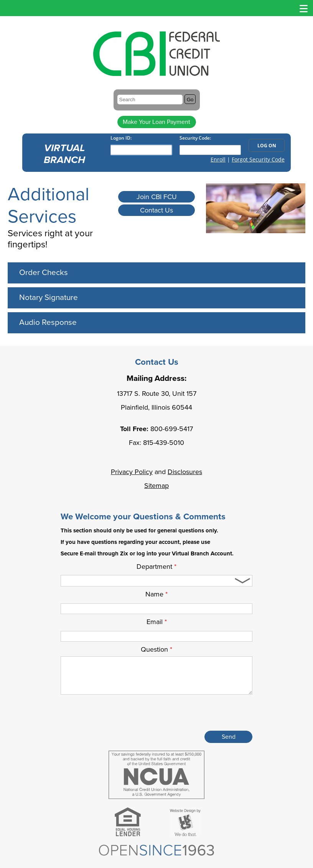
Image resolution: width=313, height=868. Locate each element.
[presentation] (194, 714)
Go (190, 100)
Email (157, 622)
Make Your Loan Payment (156, 122)
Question (156, 649)
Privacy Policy (132, 472)
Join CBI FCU (157, 197)
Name (156, 594)
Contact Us (156, 210)
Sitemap (156, 486)
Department (156, 567)
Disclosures (185, 472)
